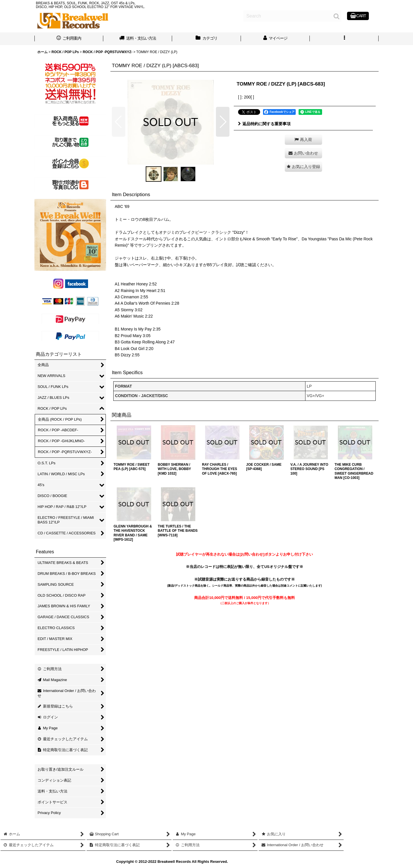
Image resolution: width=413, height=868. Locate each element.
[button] (344, 39)
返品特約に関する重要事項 (264, 124)
